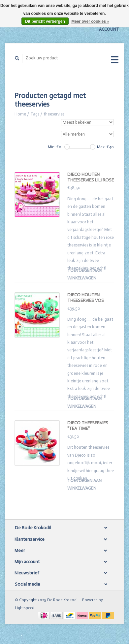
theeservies (54, 114)
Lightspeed (25, 608)
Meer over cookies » (90, 21)
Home (20, 114)
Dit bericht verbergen (45, 21)
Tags (35, 114)
